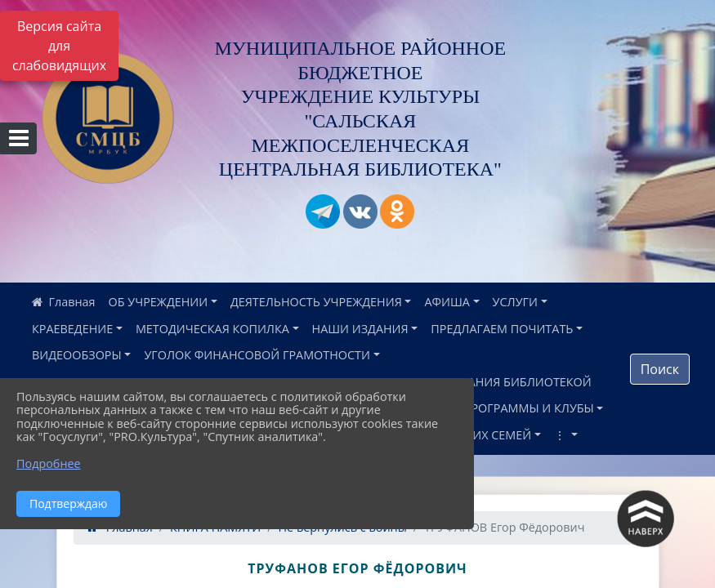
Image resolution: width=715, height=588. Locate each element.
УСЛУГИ (515, 302)
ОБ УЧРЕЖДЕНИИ (159, 302)
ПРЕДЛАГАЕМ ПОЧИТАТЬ (502, 329)
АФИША (447, 302)
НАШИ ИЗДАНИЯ (360, 329)
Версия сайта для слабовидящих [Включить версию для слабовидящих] (59, 46)
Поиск (660, 369)
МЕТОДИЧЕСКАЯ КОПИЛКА (212, 329)
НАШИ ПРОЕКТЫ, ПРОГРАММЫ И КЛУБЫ (478, 408)
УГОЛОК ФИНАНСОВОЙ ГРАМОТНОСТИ (257, 355)
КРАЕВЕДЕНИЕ (72, 329)
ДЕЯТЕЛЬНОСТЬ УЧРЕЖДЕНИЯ (316, 302)
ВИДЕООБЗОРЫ (77, 355)
